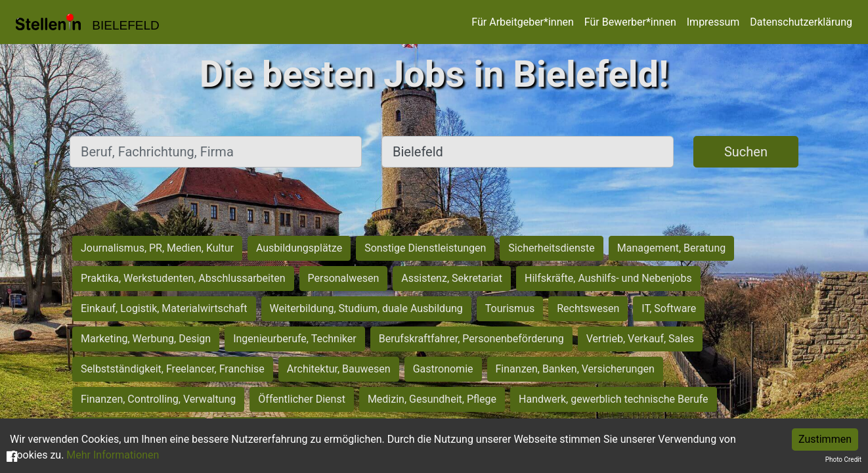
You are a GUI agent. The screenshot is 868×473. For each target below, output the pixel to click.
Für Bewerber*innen (630, 22)
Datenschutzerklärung (801, 22)
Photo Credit (843, 460)
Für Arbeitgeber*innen (522, 22)
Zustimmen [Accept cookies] (825, 439)
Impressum (713, 22)
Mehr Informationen (113, 455)
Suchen (746, 152)
